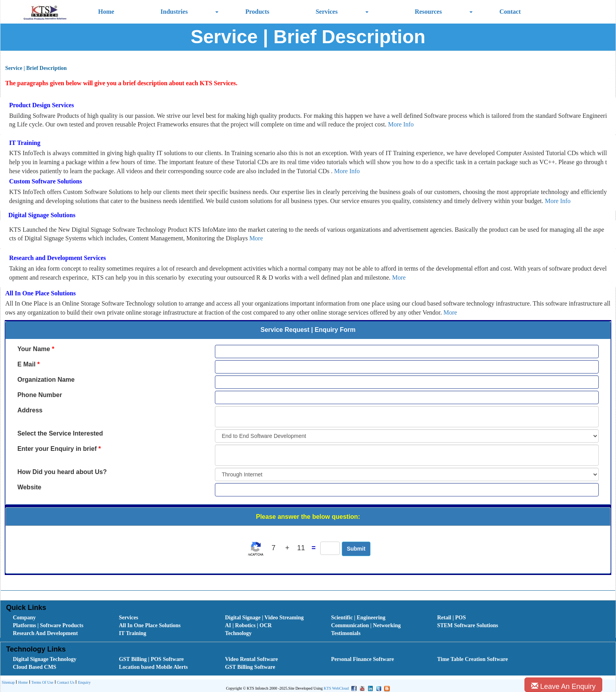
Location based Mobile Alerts (153, 667)
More (256, 238)
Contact (510, 12)
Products (257, 12)
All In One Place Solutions (150, 625)
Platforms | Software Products (48, 625)
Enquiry (83, 683)
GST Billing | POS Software (151, 659)
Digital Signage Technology (45, 659)
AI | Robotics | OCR (248, 625)
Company (24, 618)
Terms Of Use (41, 683)
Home (106, 12)
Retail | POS (452, 618)
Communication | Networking (366, 625)
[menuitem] (57, 618)
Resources (428, 12)
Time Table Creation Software (473, 659)
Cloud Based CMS (35, 667)
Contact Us (65, 683)
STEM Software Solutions (468, 625)
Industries (174, 12)
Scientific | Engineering (358, 618)
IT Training (133, 633)
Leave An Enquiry (563, 686)
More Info (401, 124)
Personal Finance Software (363, 659)
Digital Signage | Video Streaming (264, 618)
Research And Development (45, 633)
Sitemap (8, 682)
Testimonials (346, 633)
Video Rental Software (252, 659)
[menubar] (310, 626)
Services (326, 12)
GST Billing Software (250, 667)
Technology (238, 633)
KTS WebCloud (336, 688)
